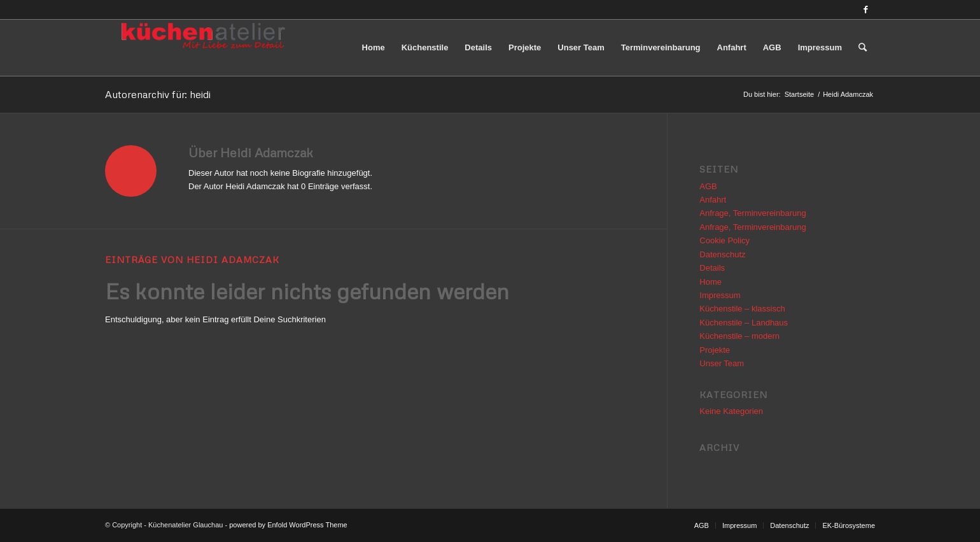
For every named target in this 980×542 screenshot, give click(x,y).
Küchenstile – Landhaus (744, 323)
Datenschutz (722, 254)
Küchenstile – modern (739, 336)
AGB (708, 186)
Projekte (715, 350)
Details (712, 268)
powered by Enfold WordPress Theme (288, 525)
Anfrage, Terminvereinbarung (752, 213)
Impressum (720, 295)
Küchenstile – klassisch (742, 309)
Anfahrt (713, 200)
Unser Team (722, 363)
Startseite (799, 94)
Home (710, 282)
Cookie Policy (724, 240)
